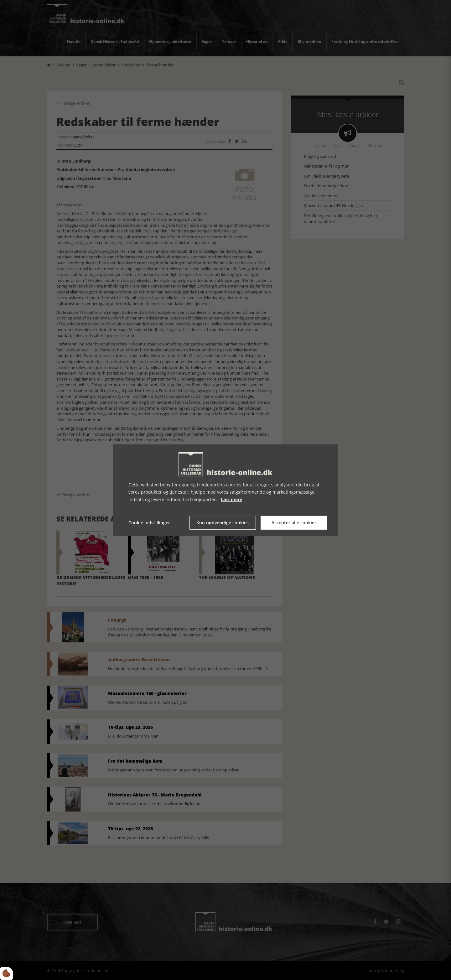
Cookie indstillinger (149, 523)
